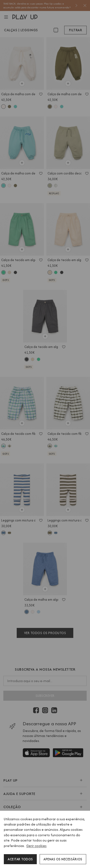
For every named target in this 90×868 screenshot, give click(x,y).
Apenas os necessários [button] (63, 859)
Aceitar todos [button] (20, 859)
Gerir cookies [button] (36, 846)
